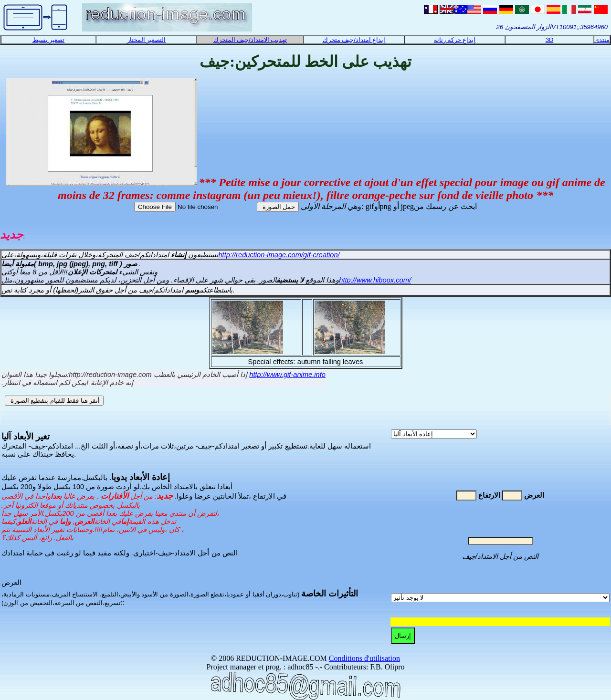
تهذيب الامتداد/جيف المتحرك (250, 40)
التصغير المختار (147, 40)
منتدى (602, 40)
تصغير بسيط (49, 40)
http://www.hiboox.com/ (375, 280)
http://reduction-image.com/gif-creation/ (279, 255)
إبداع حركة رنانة (455, 40)
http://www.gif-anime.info (287, 375)
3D (550, 40)
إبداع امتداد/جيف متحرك (354, 40)
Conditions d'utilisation (364, 658)
